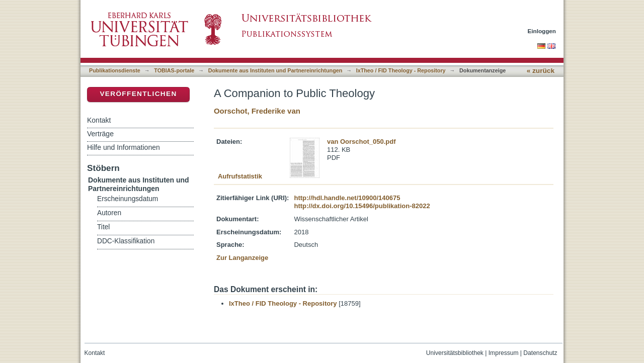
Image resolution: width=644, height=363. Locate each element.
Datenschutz (540, 353)
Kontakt (99, 120)
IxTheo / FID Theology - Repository (401, 70)
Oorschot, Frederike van (257, 111)
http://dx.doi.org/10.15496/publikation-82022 (362, 206)
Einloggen (542, 31)
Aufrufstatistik (240, 176)
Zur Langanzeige (242, 258)
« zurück (541, 71)
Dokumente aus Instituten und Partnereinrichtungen (275, 70)
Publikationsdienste (115, 70)
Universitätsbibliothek (455, 353)
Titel (103, 227)
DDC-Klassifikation (126, 241)
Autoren (109, 213)
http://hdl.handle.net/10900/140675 (347, 198)
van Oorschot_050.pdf (361, 142)
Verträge (100, 134)
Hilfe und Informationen (124, 147)
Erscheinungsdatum (128, 199)
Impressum (504, 353)
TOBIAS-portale (174, 70)
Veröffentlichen (138, 94)
